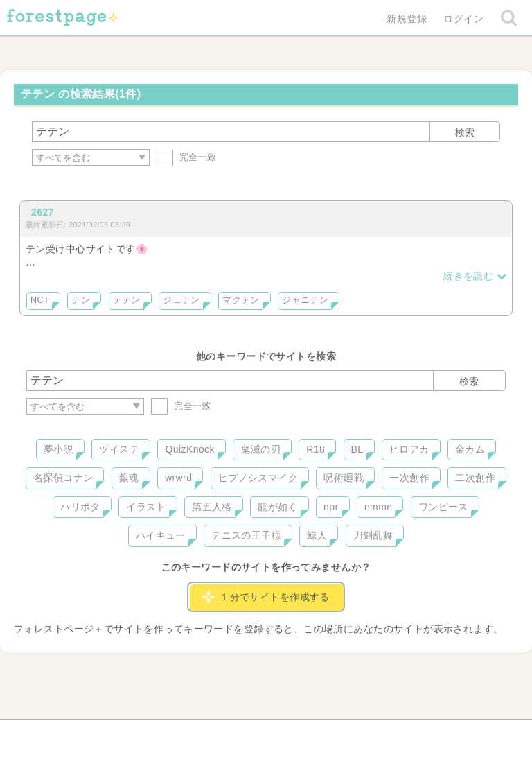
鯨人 (317, 535)
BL (357, 449)
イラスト (146, 507)
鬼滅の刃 (260, 449)
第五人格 (212, 507)
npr (331, 507)
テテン (127, 300)
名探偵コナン (63, 478)
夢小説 (59, 449)
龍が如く (278, 507)
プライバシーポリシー (416, 735)
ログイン (463, 19)
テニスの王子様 (246, 535)
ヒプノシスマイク (258, 478)
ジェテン (181, 300)
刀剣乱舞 (373, 535)
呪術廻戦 (344, 478)
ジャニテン (305, 300)
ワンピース (443, 507)
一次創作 (409, 478)
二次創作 (475, 478)
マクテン (241, 300)
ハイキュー (161, 535)
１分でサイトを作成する (266, 597)
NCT (40, 300)
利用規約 (247, 735)
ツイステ (119, 449)
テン (81, 300)
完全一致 (187, 157)
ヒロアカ (409, 449)
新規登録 (407, 19)
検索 (465, 132)
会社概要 (319, 735)
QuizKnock (189, 449)
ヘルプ (89, 735)
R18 (316, 449)
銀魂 (129, 478)
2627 (43, 212)
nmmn (379, 507)
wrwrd (178, 478)
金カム (470, 449)
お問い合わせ (166, 735)
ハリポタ (80, 507)
